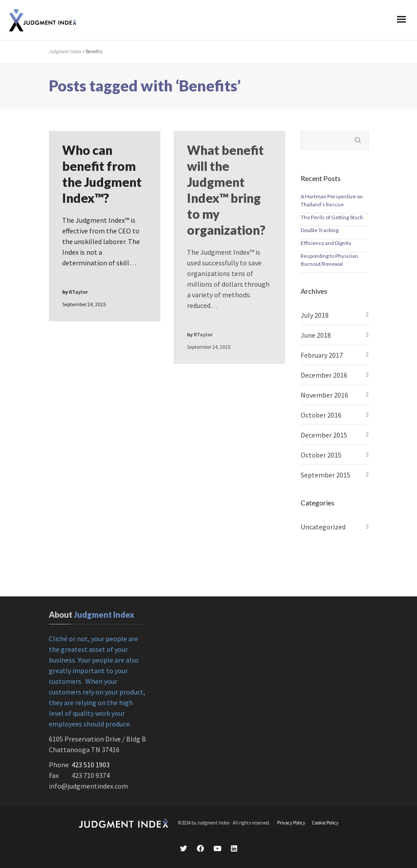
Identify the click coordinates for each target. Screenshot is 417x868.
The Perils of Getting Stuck (332, 217)
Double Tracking (320, 230)
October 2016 (321, 415)
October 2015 (321, 455)
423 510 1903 (91, 765)
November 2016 (324, 395)
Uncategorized (323, 527)
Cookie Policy (325, 823)
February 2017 (322, 355)
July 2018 (315, 315)
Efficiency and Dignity (326, 243)
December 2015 (324, 435)
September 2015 (326, 475)
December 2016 (324, 375)
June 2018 (316, 335)
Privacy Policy (291, 823)
